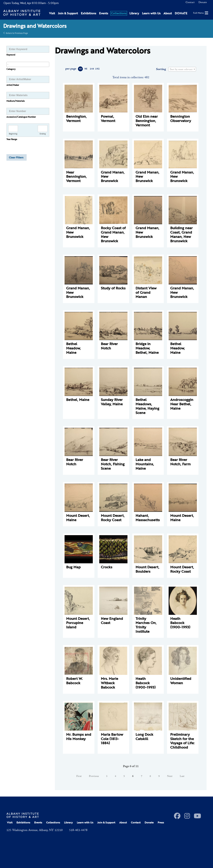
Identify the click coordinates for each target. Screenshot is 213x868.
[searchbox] (28, 64)
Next (170, 776)
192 (97, 69)
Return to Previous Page (17, 33)
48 (80, 69)
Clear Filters (16, 157)
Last (182, 776)
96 (86, 69)
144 (92, 69)
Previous (94, 776)
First (79, 776)
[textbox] (182, 69)
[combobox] (28, 64)
